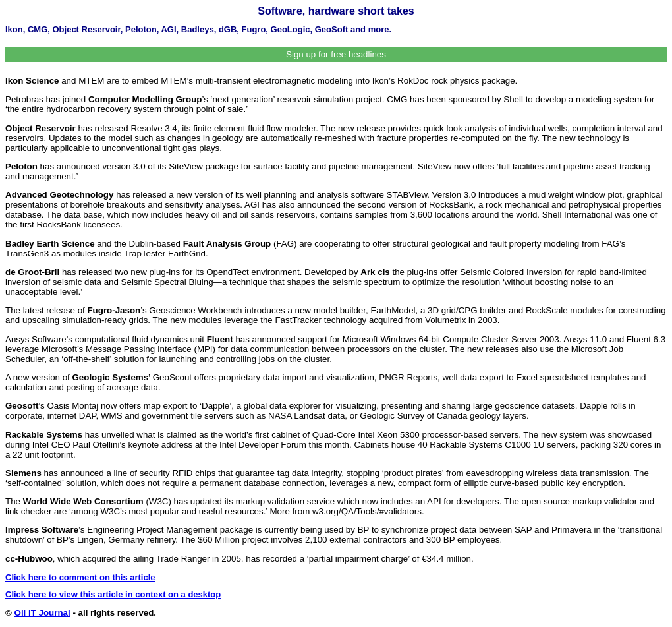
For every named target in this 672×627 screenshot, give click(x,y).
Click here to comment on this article (80, 577)
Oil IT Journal (42, 613)
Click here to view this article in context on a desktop (113, 594)
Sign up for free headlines (336, 54)
